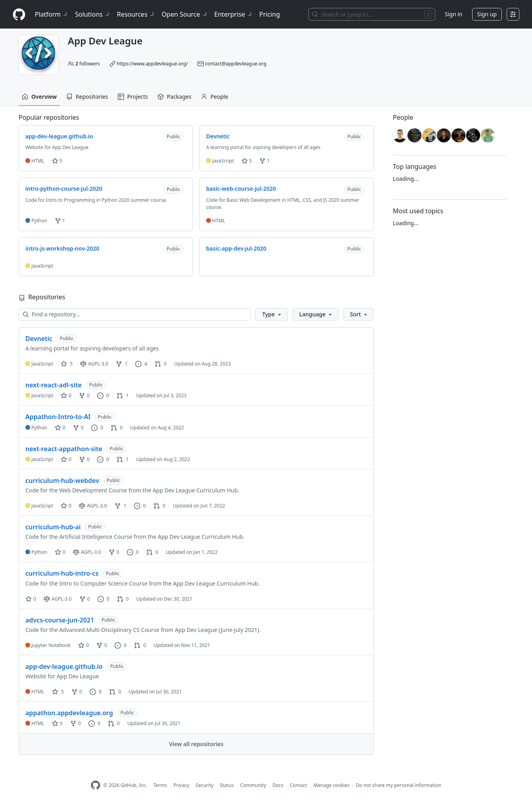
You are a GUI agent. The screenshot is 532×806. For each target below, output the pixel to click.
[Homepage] (19, 14)
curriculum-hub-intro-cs (62, 573)
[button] (271, 314)
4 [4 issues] (141, 364)
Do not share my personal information (399, 785)
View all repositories (196, 744)
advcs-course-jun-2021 (60, 620)
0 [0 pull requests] (161, 364)
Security (205, 785)
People (215, 97)
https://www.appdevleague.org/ (152, 64)
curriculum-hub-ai (53, 527)
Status (227, 785)
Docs (278, 785)
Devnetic (39, 339)
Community (253, 785)
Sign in (454, 14)
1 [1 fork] (122, 364)
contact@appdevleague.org (236, 64)
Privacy (182, 785)
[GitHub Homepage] (96, 785)
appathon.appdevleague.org (69, 713)
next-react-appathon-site (64, 449)
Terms (160, 785)
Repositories (87, 97)
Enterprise (234, 14)
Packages (174, 97)
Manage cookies (331, 785)
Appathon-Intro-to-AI (58, 417)
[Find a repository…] (135, 314)
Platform (52, 14)
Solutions (93, 14)
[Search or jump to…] (372, 14)
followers (88, 64)
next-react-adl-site (54, 385)
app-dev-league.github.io (64, 666)
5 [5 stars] (67, 364)
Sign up (487, 14)
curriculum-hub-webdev (62, 481)
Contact (298, 785)
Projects (133, 97)
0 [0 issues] (103, 395)
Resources (136, 14)
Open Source (185, 14)
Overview (39, 97)
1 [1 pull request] (122, 395)
